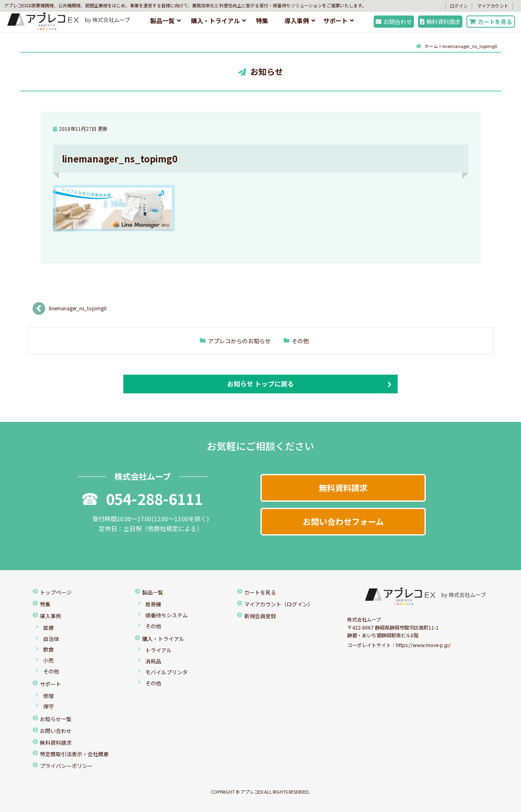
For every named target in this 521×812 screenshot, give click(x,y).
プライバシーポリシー (66, 766)
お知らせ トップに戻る (260, 384)
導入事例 (297, 21)
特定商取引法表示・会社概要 (74, 754)
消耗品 (153, 661)
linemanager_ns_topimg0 (78, 308)
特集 (262, 21)
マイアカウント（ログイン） (279, 604)
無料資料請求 (440, 22)
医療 (48, 628)
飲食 (48, 649)
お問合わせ (394, 22)
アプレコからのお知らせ (239, 341)
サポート (335, 21)
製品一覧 (162, 21)
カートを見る (491, 22)
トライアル (159, 650)
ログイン (459, 6)
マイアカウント (493, 6)
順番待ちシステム (166, 615)
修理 (48, 696)
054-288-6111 (142, 498)
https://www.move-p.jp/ (424, 645)
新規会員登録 (260, 616)
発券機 (153, 604)
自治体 (51, 639)
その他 (300, 341)
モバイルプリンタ (166, 672)
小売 (48, 660)
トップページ (56, 592)
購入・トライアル (215, 21)
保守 (48, 706)
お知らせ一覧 (56, 719)
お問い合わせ (56, 731)
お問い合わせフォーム (343, 521)
